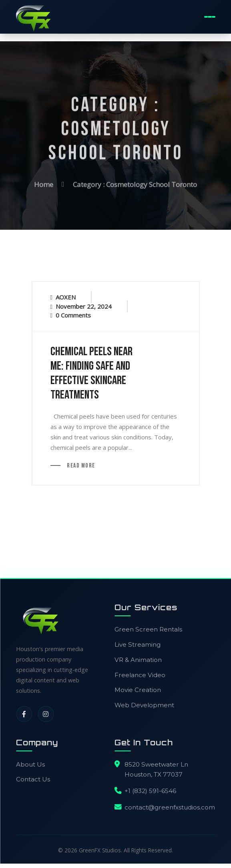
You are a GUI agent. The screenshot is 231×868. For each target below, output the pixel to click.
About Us (30, 765)
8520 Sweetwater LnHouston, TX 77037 (156, 770)
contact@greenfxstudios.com (170, 808)
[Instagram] (46, 714)
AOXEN (66, 297)
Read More (80, 466)
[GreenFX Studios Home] (33, 17)
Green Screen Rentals (148, 630)
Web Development (144, 705)
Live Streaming (138, 645)
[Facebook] (24, 714)
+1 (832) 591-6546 (150, 791)
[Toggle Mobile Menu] (210, 17)
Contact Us (33, 780)
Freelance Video (140, 675)
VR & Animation (138, 660)
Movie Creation (138, 690)
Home (44, 182)
